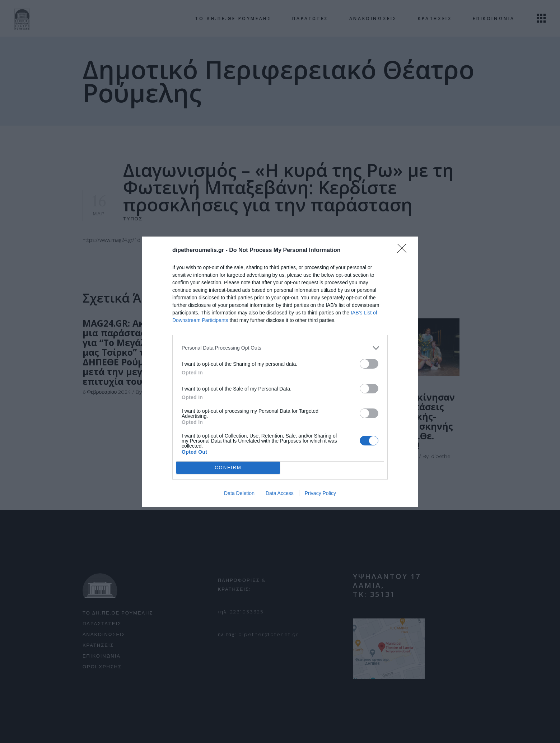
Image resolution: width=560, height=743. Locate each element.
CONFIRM (228, 467)
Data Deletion (239, 493)
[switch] (369, 364)
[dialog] (280, 372)
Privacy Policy (320, 493)
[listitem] (280, 348)
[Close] (404, 251)
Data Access (280, 493)
